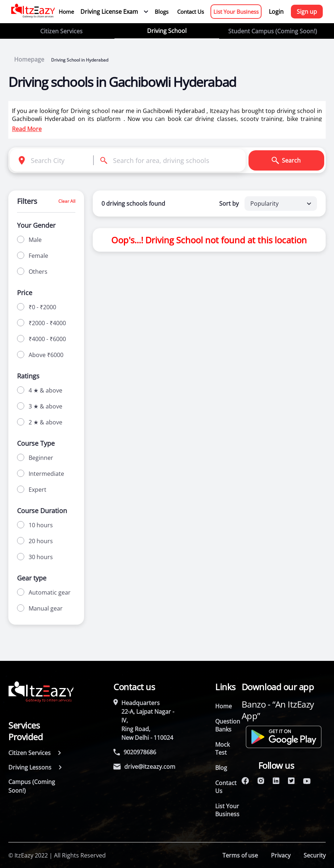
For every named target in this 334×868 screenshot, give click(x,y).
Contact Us (191, 12)
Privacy (281, 855)
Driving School (167, 31)
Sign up (307, 12)
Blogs (162, 12)
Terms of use (240, 855)
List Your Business (236, 12)
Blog (221, 768)
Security (315, 855)
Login (276, 12)
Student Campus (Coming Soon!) (273, 31)
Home (66, 12)
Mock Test (222, 749)
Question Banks (228, 725)
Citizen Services (61, 31)
